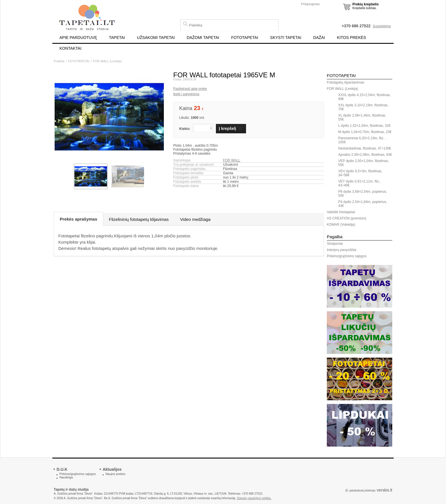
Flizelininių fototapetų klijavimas (139, 219)
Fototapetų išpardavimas (345, 82)
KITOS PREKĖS (352, 38)
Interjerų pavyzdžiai (341, 250)
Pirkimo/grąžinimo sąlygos (347, 256)
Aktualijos (112, 469)
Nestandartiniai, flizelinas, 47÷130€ (365, 148)
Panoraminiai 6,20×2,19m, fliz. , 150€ (362, 140)
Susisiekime (382, 26)
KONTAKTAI (70, 48)
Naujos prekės (115, 474)
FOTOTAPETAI (245, 38)
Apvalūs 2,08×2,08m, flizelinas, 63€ (365, 155)
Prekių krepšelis (366, 4)
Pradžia (59, 61)
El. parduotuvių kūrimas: (361, 490)
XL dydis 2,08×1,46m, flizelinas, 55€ (362, 117)
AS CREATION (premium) (346, 218)
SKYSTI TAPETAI (286, 38)
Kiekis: (185, 129)
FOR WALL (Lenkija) (107, 61)
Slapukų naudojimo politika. (254, 498)
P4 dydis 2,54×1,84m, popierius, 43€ (363, 204)
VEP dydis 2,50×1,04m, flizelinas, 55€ (364, 163)
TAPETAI (117, 38)
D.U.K (62, 469)
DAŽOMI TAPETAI (203, 38)
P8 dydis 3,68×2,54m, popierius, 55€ (363, 194)
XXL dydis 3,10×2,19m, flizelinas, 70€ (363, 107)
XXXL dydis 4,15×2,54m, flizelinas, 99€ (365, 97)
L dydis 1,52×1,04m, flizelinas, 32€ (364, 126)
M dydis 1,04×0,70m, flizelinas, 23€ (365, 132)
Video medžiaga (195, 219)
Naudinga (66, 477)
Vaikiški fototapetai (341, 212)
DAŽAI (319, 38)
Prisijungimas (310, 4)
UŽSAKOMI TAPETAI (156, 38)
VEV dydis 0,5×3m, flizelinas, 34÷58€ (360, 173)
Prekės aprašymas (79, 219)
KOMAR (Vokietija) (341, 225)
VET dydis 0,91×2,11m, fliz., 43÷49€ (360, 183)
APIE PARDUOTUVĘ (78, 38)
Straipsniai (335, 244)
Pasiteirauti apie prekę (190, 89)
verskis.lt (385, 490)
